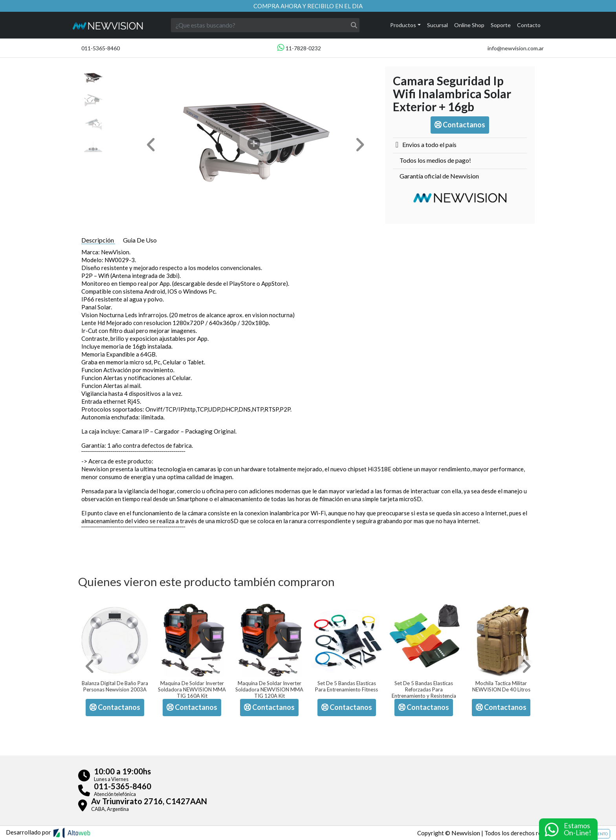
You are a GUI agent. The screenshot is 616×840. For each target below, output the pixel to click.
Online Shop (469, 25)
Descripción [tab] (98, 240)
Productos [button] (403, 25)
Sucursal (437, 25)
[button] (151, 145)
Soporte (501, 25)
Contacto (529, 25)
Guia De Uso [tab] (140, 240)
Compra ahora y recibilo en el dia (308, 6)
